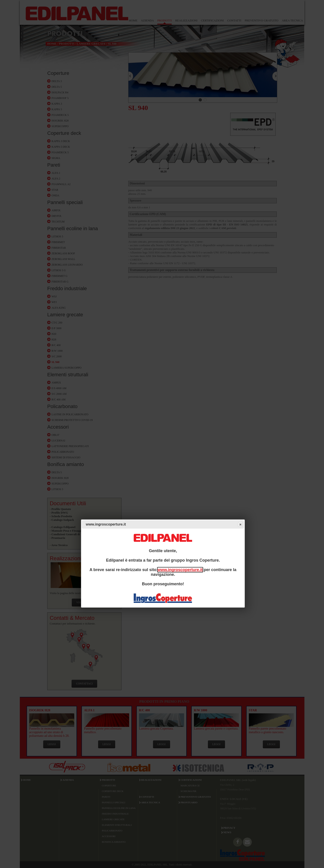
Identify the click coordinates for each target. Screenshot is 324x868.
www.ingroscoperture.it (180, 570)
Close (240, 525)
